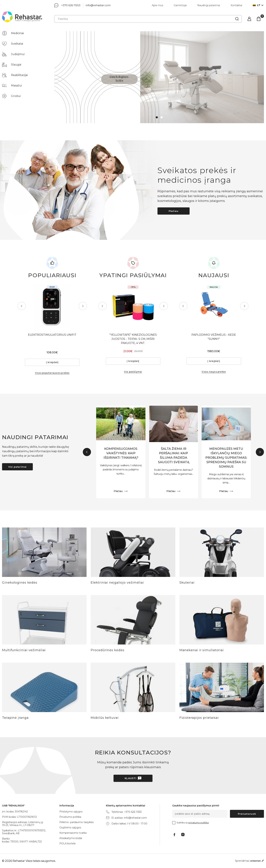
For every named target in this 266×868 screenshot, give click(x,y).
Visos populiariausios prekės (52, 373)
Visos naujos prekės (214, 372)
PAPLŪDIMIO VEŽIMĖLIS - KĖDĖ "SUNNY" (214, 337)
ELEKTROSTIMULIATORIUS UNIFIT (52, 335)
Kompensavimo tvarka (73, 833)
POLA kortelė (67, 843)
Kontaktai (236, 5)
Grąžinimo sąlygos (70, 828)
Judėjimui (13, 54)
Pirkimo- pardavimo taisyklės (77, 822)
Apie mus (157, 5)
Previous (22, 306)
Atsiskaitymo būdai (71, 838)
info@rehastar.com (98, 5)
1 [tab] (157, 117)
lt (257, 5)
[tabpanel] (159, 77)
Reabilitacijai (15, 75)
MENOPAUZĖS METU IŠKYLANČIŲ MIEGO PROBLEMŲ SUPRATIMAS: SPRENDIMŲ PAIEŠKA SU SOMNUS (226, 458)
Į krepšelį (52, 362)
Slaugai (12, 65)
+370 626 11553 (71, 5)
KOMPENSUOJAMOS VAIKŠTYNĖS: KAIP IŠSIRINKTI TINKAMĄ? (121, 453)
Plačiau (174, 211)
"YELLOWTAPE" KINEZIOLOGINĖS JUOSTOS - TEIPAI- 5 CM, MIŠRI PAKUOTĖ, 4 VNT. (133, 339)
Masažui (12, 86)
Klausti (131, 778)
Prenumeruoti (247, 814)
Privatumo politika (70, 817)
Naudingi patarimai (209, 5)
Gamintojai (180, 5)
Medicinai (13, 33)
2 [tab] (162, 117)
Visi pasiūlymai (133, 372)
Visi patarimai (17, 467)
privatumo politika (199, 823)
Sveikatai (13, 44)
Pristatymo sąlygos (71, 812)
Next (83, 306)
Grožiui (11, 96)
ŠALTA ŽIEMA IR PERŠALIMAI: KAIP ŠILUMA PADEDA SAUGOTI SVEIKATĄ (174, 455)
